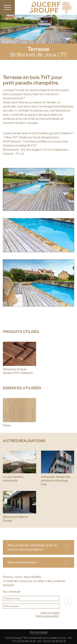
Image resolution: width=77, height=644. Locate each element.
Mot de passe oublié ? (48, 616)
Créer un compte (50, 613)
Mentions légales (39, 632)
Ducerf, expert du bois (51, 7)
